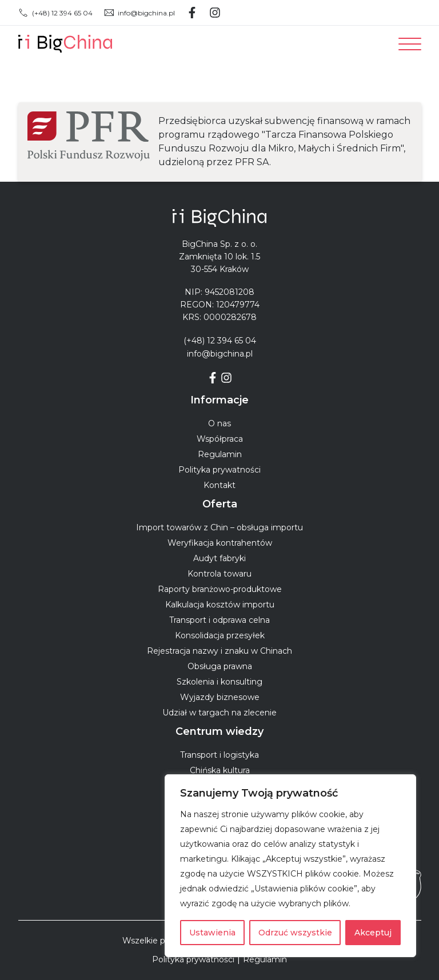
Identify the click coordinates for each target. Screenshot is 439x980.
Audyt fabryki (219, 558)
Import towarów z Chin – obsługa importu (219, 527)
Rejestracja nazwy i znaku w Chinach (219, 651)
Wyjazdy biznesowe (220, 697)
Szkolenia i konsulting (219, 682)
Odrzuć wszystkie (295, 933)
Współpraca (220, 439)
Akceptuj (373, 933)
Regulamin (220, 454)
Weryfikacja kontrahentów (220, 543)
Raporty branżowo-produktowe (220, 589)
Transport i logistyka (219, 755)
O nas (219, 423)
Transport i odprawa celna (219, 620)
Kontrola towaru (219, 574)
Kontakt (219, 485)
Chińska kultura (220, 770)
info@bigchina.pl (139, 13)
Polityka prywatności (219, 470)
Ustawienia (212, 933)
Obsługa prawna (220, 666)
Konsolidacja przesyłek (220, 635)
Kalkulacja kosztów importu (220, 605)
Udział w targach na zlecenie (219, 713)
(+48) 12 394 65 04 (55, 13)
